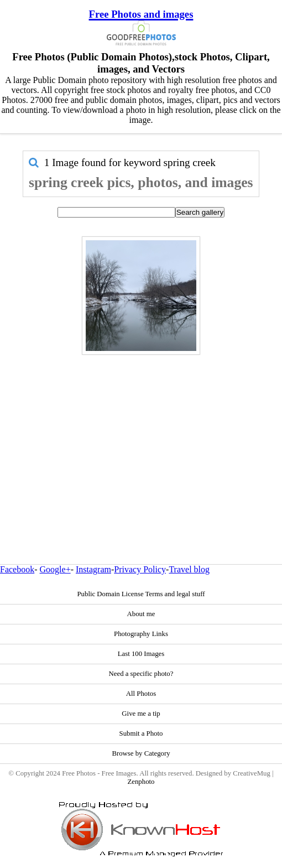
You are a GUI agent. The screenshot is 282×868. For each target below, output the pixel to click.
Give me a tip (141, 714)
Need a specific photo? (141, 674)
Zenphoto (141, 782)
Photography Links (141, 634)
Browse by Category (141, 753)
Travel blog (189, 569)
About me (141, 614)
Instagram (93, 569)
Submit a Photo (141, 733)
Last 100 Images (141, 654)
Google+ (55, 569)
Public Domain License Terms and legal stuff (141, 594)
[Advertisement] (141, 436)
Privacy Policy (140, 569)
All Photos (141, 694)
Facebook (17, 569)
